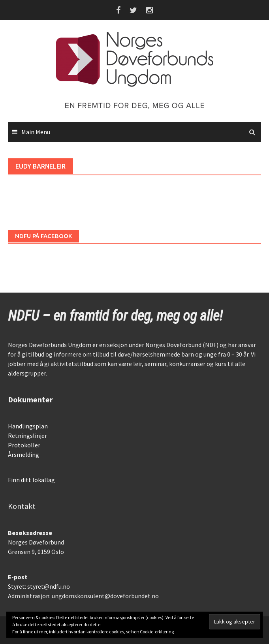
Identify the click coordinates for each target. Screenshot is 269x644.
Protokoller (24, 445)
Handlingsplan (28, 426)
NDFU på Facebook (43, 236)
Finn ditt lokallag (31, 480)
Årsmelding (24, 454)
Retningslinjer (27, 436)
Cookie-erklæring (157, 632)
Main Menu (36, 132)
